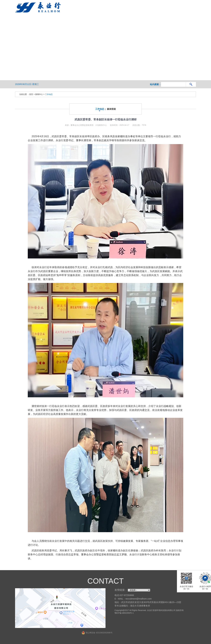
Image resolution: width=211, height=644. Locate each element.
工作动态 (49, 94)
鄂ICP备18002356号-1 (124, 613)
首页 (31, 94)
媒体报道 (111, 109)
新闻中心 (39, 94)
